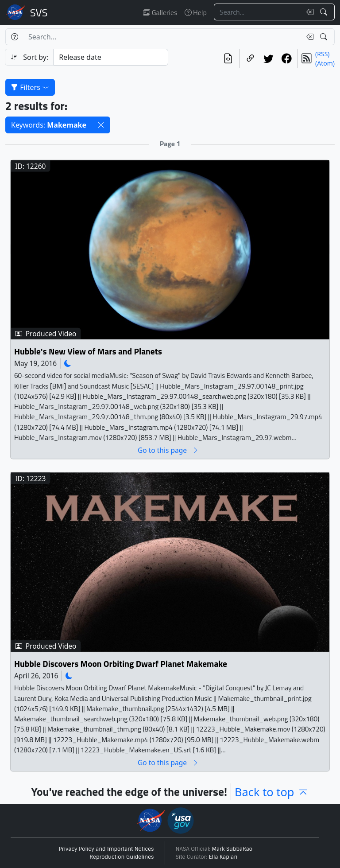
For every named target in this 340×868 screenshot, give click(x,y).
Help (196, 12)
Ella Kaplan (223, 857)
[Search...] (258, 12)
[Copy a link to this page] (250, 58)
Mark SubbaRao (232, 849)
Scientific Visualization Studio (39, 12)
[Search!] (325, 12)
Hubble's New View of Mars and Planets (88, 351)
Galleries (160, 12)
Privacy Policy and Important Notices (106, 849)
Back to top (272, 792)
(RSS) (322, 54)
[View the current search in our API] (228, 58)
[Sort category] (111, 57)
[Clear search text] (308, 12)
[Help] (14, 37)
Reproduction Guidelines (122, 857)
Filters (30, 87)
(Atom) (325, 63)
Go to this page (168, 450)
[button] (101, 125)
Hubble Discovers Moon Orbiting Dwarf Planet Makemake (121, 664)
